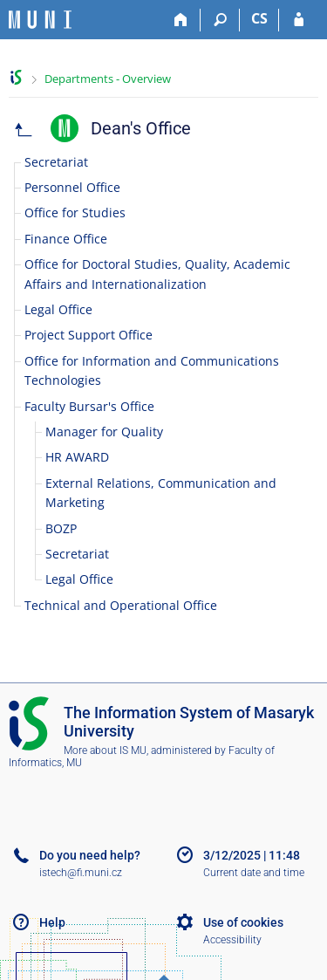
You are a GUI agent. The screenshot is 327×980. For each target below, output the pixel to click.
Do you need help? (90, 855)
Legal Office (58, 309)
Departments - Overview (108, 79)
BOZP (61, 528)
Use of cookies (243, 922)
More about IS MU (105, 750)
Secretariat (56, 162)
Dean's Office (141, 128)
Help (52, 922)
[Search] (220, 20)
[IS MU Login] (299, 20)
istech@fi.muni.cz (81, 873)
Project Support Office (89, 335)
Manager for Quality (104, 432)
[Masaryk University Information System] (40, 20)
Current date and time (254, 873)
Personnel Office (72, 187)
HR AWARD (77, 457)
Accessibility (232, 940)
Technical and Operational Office (121, 605)
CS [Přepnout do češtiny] (259, 18)
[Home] (181, 20)
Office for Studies (75, 212)
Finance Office (66, 239)
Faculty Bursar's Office (89, 406)
